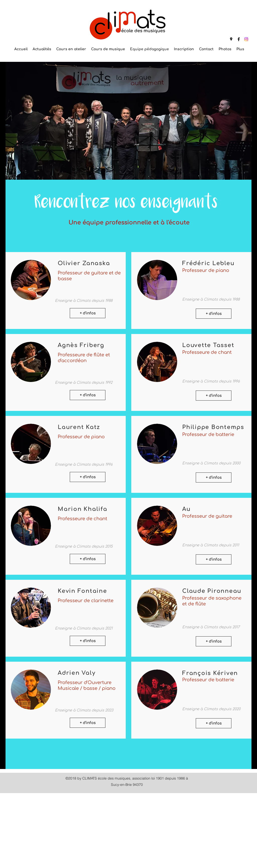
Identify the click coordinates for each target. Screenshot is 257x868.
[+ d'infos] (88, 313)
